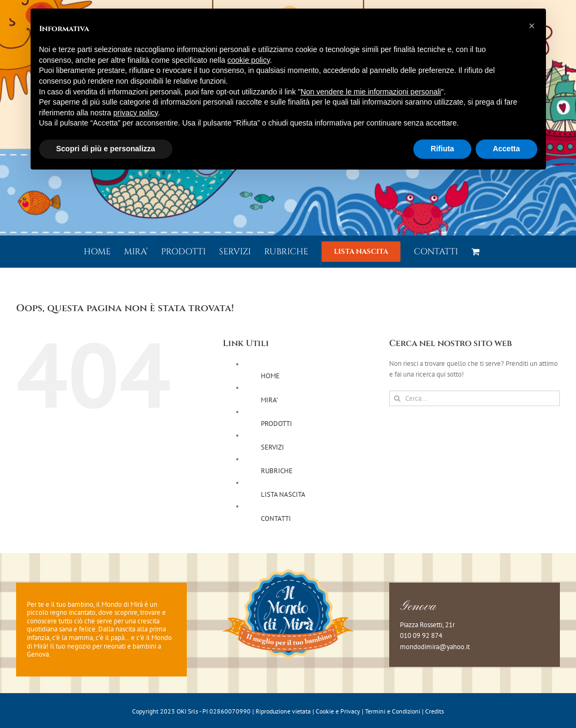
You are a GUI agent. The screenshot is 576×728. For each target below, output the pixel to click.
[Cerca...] (475, 398)
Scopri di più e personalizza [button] (106, 149)
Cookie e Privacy (338, 711)
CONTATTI (276, 519)
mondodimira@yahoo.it (435, 647)
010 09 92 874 (421, 635)
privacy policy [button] (136, 113)
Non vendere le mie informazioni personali (371, 92)
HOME (270, 376)
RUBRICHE (277, 471)
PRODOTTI (276, 424)
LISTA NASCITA (283, 494)
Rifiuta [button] (442, 149)
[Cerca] (397, 398)
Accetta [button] (506, 149)
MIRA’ (269, 400)
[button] (532, 26)
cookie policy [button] (248, 60)
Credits (435, 711)
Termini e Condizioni (393, 711)
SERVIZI (272, 447)
